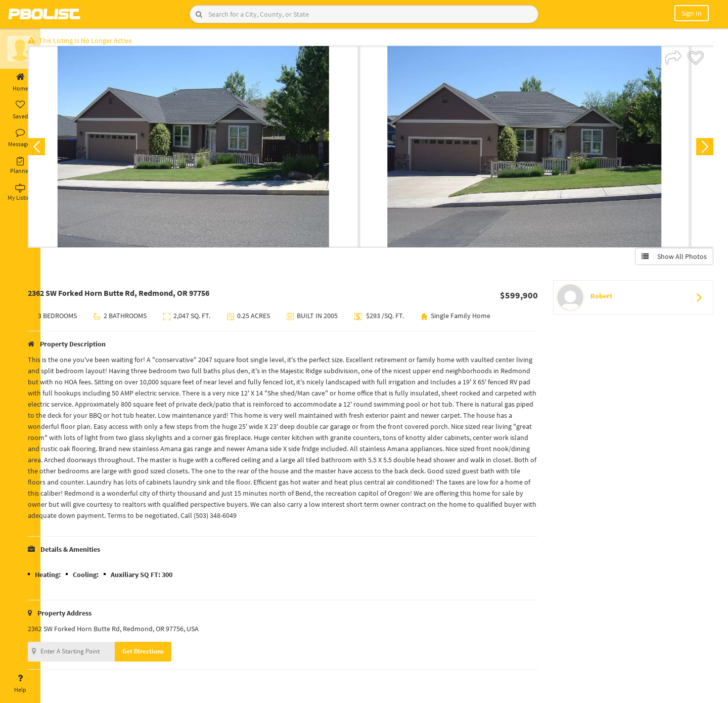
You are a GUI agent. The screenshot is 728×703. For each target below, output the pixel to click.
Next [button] (702, 150)
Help (20, 684)
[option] (214, 150)
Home (20, 82)
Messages (20, 138)
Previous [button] (57, 150)
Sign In (692, 13)
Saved (20, 110)
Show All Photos (671, 259)
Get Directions (163, 654)
